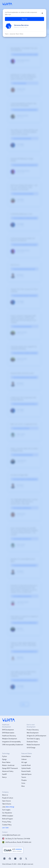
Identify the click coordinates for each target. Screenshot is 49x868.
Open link (24, 19)
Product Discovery (33, 730)
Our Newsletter (7, 813)
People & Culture (8, 798)
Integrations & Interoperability (11, 742)
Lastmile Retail (26, 765)
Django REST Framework (10, 768)
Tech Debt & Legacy (33, 739)
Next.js (4, 777)
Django (4, 759)
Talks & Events (7, 804)
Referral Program (7, 819)
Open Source (6, 801)
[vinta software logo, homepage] (9, 720)
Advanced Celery (8, 771)
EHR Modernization (8, 733)
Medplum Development (10, 739)
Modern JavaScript (8, 765)
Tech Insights (6, 810)
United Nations (26, 756)
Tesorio (24, 777)
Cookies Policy (7, 825)
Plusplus (24, 780)
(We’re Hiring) (10, 807)
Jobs (4, 807)
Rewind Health (26, 771)
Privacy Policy (7, 822)
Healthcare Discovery (9, 736)
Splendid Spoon (26, 774)
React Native (6, 762)
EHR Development (8, 730)
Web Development (33, 733)
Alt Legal (24, 762)
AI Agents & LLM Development (36, 736)
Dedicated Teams (32, 742)
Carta (23, 783)
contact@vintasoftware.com (11, 835)
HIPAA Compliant (8, 816)
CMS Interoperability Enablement (13, 745)
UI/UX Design (31, 748)
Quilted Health (26, 768)
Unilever (24, 759)
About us (5, 795)
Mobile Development (33, 745)
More (23, 786)
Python (5, 756)
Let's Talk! (5, 828)
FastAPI (4, 774)
